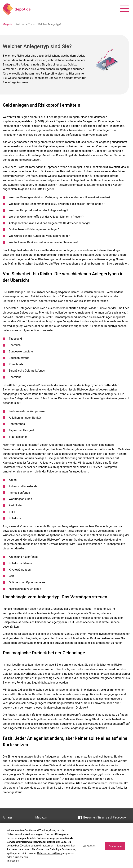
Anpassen (89, 846)
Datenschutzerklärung (50, 853)
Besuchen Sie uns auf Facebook (102, 818)
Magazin (8, 24)
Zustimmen (115, 846)
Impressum (13, 861)
